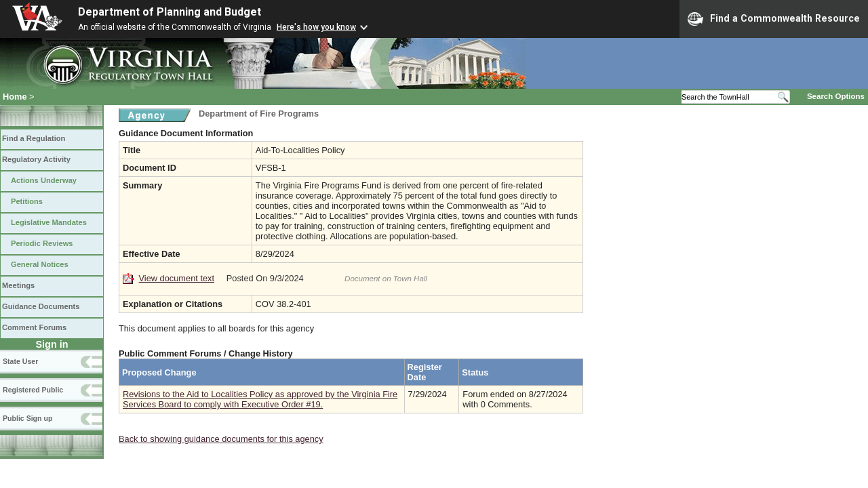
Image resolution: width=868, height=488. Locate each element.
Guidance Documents (41, 306)
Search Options (836, 96)
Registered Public (33, 390)
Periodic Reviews (42, 243)
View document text (177, 278)
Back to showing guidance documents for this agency (221, 439)
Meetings (18, 285)
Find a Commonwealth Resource (774, 19)
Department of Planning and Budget (170, 12)
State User (20, 361)
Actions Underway (44, 180)
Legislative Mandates (49, 222)
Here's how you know (316, 27)
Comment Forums (34, 327)
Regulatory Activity (36, 159)
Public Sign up (27, 418)
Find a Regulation (34, 138)
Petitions (27, 201)
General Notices (40, 264)
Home (15, 97)
